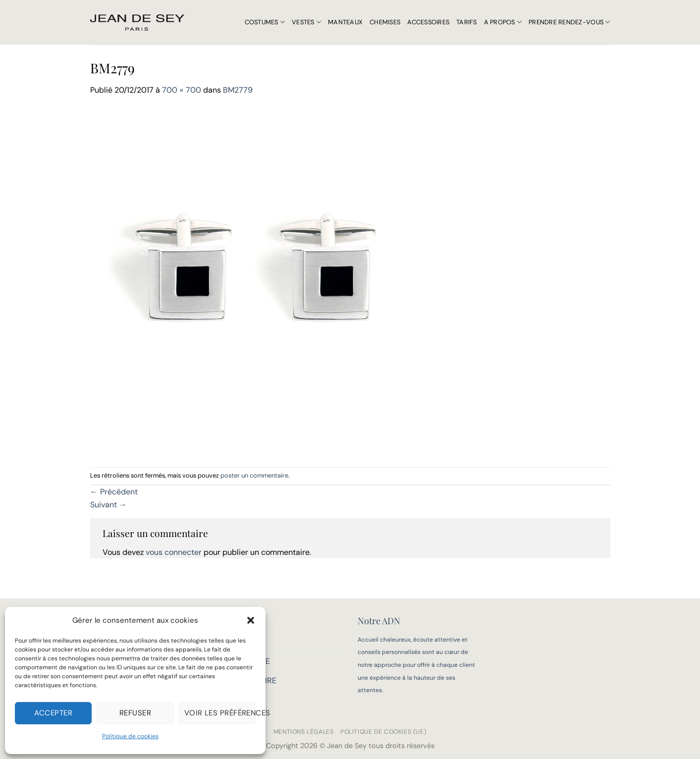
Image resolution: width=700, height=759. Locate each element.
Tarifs (467, 22)
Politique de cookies (130, 736)
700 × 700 (182, 90)
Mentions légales (304, 732)
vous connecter (174, 552)
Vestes (306, 22)
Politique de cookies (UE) (383, 732)
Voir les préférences (220, 713)
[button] (251, 620)
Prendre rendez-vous (569, 22)
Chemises (385, 22)
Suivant (108, 505)
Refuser (135, 713)
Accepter (53, 713)
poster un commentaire (254, 475)
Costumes (265, 22)
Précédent (114, 492)
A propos (503, 22)
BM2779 (238, 90)
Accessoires (428, 22)
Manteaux (345, 22)
